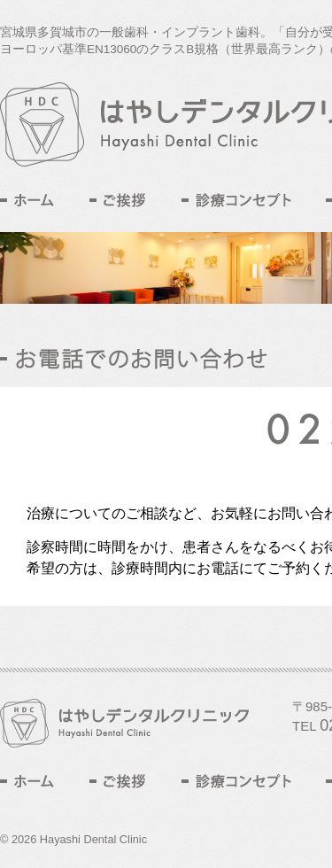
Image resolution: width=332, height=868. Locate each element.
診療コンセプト (236, 200)
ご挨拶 (117, 200)
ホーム (27, 200)
